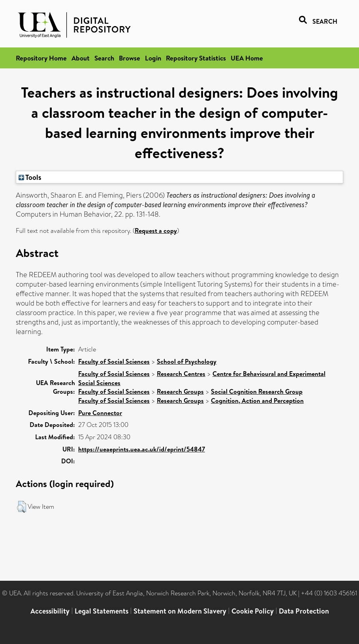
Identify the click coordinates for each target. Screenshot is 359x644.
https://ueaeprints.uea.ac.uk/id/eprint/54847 (142, 449)
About (81, 58)
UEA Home (247, 58)
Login (153, 58)
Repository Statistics (196, 58)
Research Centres (181, 374)
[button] (22, 507)
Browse (130, 58)
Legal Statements (101, 611)
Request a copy (156, 230)
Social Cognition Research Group (257, 391)
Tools (30, 177)
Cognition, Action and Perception (257, 400)
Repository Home (41, 58)
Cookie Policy (253, 611)
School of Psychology (187, 361)
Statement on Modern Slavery (180, 611)
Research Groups (180, 391)
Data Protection (304, 611)
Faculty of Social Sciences (114, 361)
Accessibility (50, 611)
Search (104, 58)
